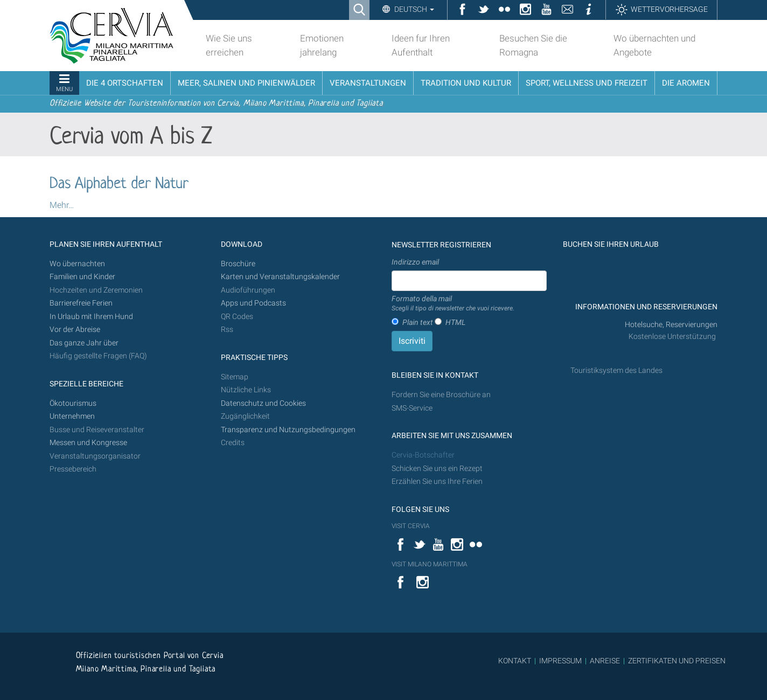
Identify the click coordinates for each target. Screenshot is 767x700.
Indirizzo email (415, 262)
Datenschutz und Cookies (264, 403)
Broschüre (238, 264)
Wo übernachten (77, 264)
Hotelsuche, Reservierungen (671, 325)
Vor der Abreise (75, 330)
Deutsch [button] (413, 9)
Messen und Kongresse (88, 443)
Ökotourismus (73, 403)
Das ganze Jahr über (84, 343)
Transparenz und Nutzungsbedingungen (288, 430)
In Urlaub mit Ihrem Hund (91, 317)
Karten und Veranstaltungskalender (280, 277)
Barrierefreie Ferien (82, 303)
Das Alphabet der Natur (119, 184)
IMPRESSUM (560, 661)
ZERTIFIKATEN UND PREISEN (677, 661)
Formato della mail (453, 304)
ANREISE (605, 661)
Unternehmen (72, 416)
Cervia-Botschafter (423, 455)
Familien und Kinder (82, 277)
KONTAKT (515, 661)
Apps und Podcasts (253, 303)
